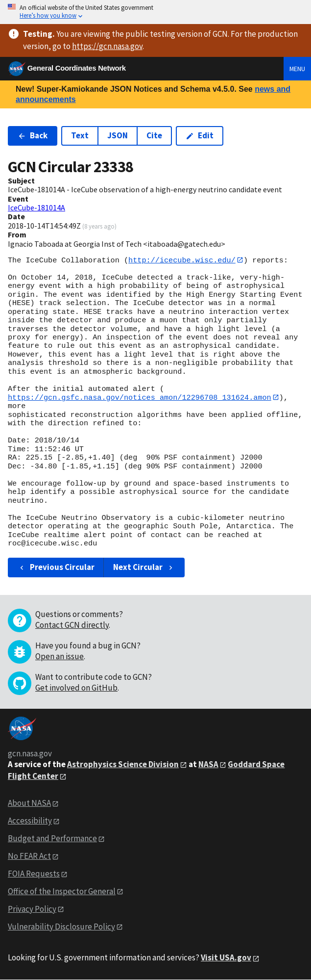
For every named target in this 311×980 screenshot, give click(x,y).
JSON (118, 135)
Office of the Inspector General (62, 892)
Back (33, 135)
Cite (154, 135)
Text (80, 135)
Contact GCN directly (72, 625)
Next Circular (144, 567)
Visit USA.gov (226, 958)
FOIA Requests (34, 874)
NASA (208, 765)
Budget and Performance (52, 839)
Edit (200, 135)
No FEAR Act (29, 856)
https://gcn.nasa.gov (107, 46)
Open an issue (60, 657)
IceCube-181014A (36, 207)
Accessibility (30, 821)
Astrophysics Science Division (123, 765)
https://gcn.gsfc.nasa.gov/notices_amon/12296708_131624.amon (140, 398)
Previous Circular (56, 567)
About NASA (29, 803)
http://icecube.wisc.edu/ (182, 260)
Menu (297, 69)
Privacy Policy (32, 909)
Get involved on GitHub (76, 688)
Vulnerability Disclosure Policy (61, 927)
